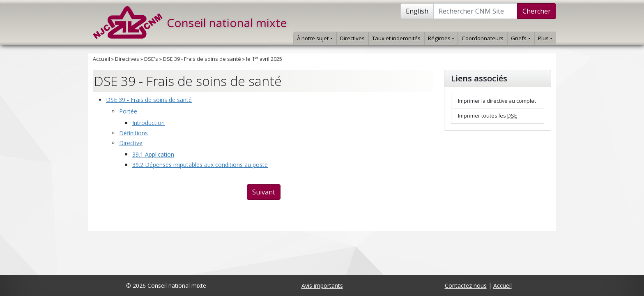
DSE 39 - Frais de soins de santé (202, 59)
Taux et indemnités (396, 38)
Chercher (537, 11)
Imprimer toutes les (488, 116)
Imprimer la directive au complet (497, 101)
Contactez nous (466, 286)
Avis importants (322, 286)
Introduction (148, 123)
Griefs (521, 38)
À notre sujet (315, 38)
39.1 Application (153, 154)
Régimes (441, 38)
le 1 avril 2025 (264, 59)
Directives (352, 38)
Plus (545, 38)
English (417, 11)
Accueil (101, 59)
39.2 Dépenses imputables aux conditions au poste (200, 165)
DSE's (151, 59)
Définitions (133, 133)
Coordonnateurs (483, 38)
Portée (128, 111)
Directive (131, 143)
